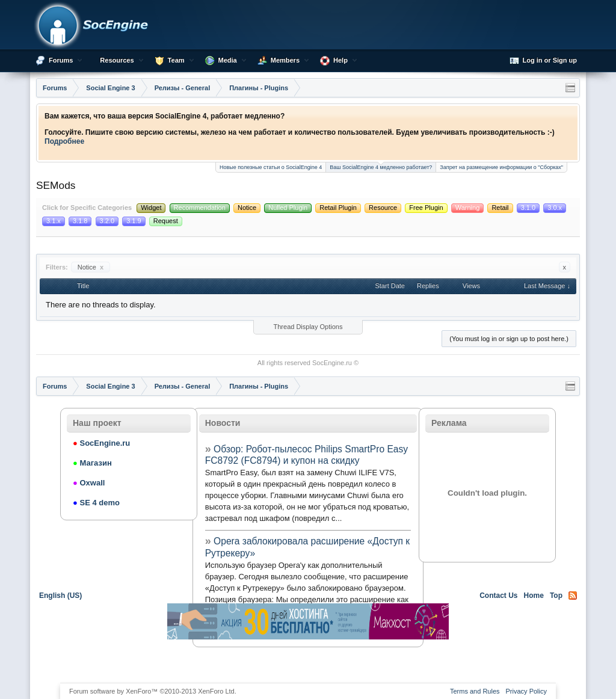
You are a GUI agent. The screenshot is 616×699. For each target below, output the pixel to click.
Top (556, 596)
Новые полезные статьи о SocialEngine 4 (271, 167)
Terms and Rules (475, 691)
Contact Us (498, 596)
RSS (573, 596)
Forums (61, 60)
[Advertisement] (308, 661)
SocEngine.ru (332, 363)
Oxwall (89, 483)
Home (534, 596)
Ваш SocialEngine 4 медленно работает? (381, 166)
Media (228, 60)
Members (285, 60)
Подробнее (64, 141)
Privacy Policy (526, 691)
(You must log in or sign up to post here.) (509, 339)
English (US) (60, 596)
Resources (117, 60)
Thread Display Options (308, 327)
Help (340, 60)
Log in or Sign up (543, 61)
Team (176, 60)
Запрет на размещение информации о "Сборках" (501, 167)
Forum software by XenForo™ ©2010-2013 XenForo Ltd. (153, 691)
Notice (91, 267)
